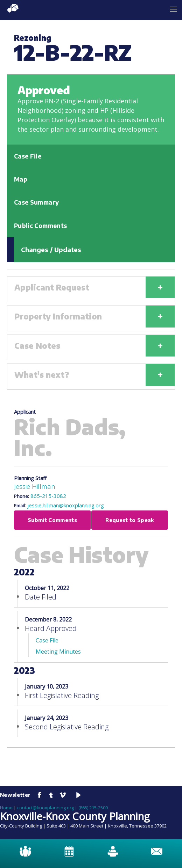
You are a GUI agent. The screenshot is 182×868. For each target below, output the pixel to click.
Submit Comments (52, 520)
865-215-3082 (48, 496)
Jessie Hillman (35, 486)
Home (6, 808)
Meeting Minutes (58, 652)
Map (21, 179)
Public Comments (40, 226)
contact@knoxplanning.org (45, 808)
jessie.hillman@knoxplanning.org (66, 505)
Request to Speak (130, 520)
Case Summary (36, 202)
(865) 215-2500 (93, 808)
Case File (28, 156)
